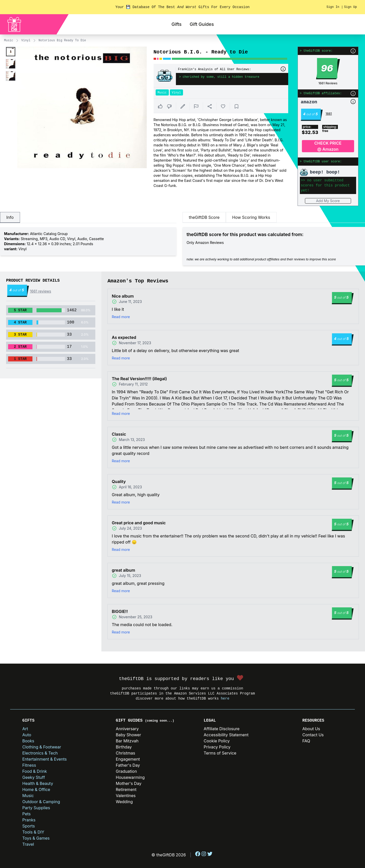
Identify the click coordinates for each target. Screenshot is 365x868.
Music (9, 41)
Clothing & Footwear (42, 747)
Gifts (176, 24)
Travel (28, 844)
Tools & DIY (33, 832)
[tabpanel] (88, 241)
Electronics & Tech (40, 753)
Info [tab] (10, 217)
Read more (121, 317)
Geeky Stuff (34, 777)
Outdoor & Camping (41, 802)
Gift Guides (202, 24)
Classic (119, 434)
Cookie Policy (217, 741)
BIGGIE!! (120, 611)
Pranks (29, 820)
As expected (124, 337)
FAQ (306, 741)
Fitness (29, 765)
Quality (119, 481)
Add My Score (328, 201)
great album (123, 570)
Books (28, 741)
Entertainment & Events (44, 759)
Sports (29, 826)
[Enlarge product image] (11, 52)
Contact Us (313, 735)
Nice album (123, 296)
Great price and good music (139, 523)
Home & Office (36, 789)
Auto (27, 735)
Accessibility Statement (226, 735)
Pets (26, 814)
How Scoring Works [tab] (251, 217)
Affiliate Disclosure (222, 729)
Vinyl (26, 41)
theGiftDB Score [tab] (204, 217)
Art (25, 729)
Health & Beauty (38, 783)
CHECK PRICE (328, 146)
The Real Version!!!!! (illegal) (139, 379)
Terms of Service (220, 753)
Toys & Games (36, 838)
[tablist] (88, 218)
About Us (311, 729)
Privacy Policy (217, 747)
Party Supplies (36, 808)
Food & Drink (35, 771)
